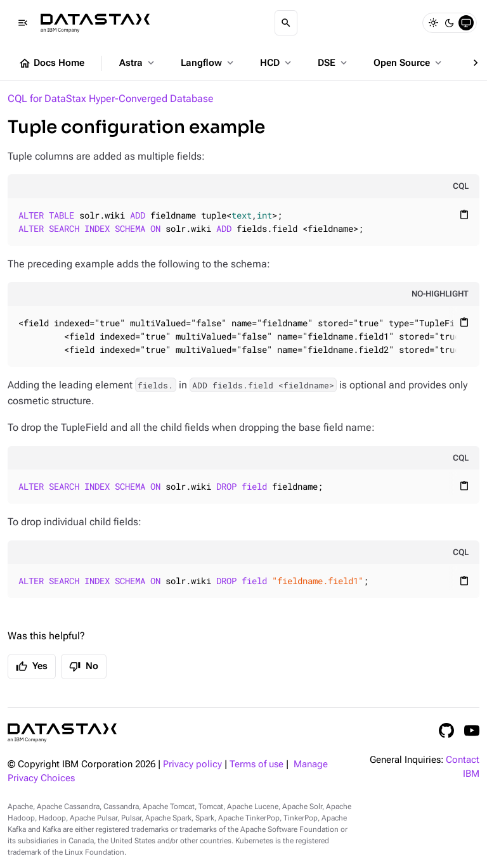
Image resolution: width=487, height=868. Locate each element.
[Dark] (450, 23)
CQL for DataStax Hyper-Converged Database (111, 99)
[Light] (433, 23)
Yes (32, 667)
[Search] (286, 23)
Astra (138, 63)
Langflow (208, 63)
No (84, 667)
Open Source (409, 63)
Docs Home (51, 63)
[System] (466, 23)
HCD (277, 63)
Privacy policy (192, 764)
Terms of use (256, 764)
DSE (334, 63)
